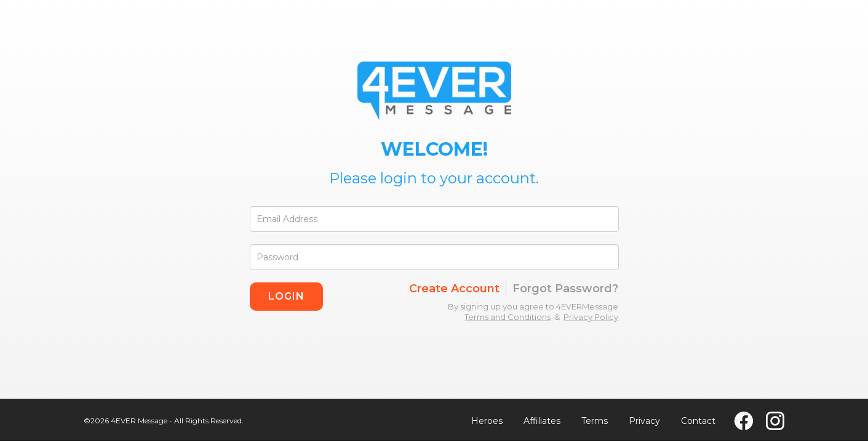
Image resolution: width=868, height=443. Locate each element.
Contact (698, 421)
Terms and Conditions (508, 317)
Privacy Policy (591, 317)
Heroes (487, 421)
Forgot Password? (565, 289)
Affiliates (542, 421)
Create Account (454, 289)
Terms (595, 421)
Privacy (644, 421)
